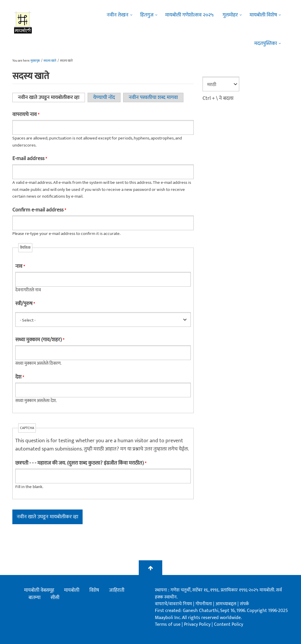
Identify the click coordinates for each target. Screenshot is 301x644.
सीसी (55, 598)
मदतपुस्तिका (266, 43)
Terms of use (168, 624)
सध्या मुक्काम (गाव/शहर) (40, 340)
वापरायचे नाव (26, 115)
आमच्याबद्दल (226, 604)
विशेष (94, 590)
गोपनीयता (204, 604)
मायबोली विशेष (263, 15)
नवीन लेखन (118, 15)
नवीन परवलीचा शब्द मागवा (153, 97)
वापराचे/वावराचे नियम (173, 604)
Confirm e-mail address (39, 210)
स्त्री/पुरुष (25, 304)
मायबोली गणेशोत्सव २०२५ (189, 15)
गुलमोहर (230, 15)
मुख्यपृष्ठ (35, 61)
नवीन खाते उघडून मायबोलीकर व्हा (51, 97)
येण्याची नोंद (104, 97)
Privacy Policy (198, 624)
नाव (20, 266)
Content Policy (229, 624)
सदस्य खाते (50, 61)
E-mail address (30, 159)
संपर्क (244, 604)
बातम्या (35, 598)
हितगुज (147, 15)
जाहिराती (117, 590)
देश (20, 377)
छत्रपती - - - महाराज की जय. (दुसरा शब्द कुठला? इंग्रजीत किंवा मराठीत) (81, 463)
